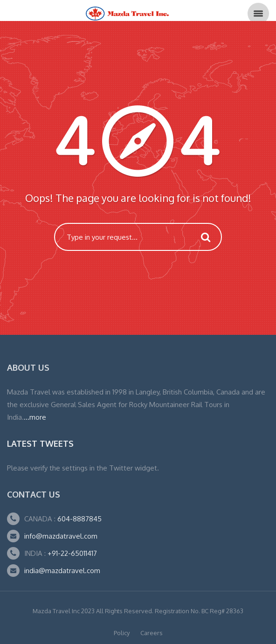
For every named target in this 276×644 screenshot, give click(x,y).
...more (35, 417)
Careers (152, 633)
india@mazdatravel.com (62, 571)
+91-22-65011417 (72, 553)
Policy (122, 633)
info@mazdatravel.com (61, 536)
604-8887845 (79, 519)
